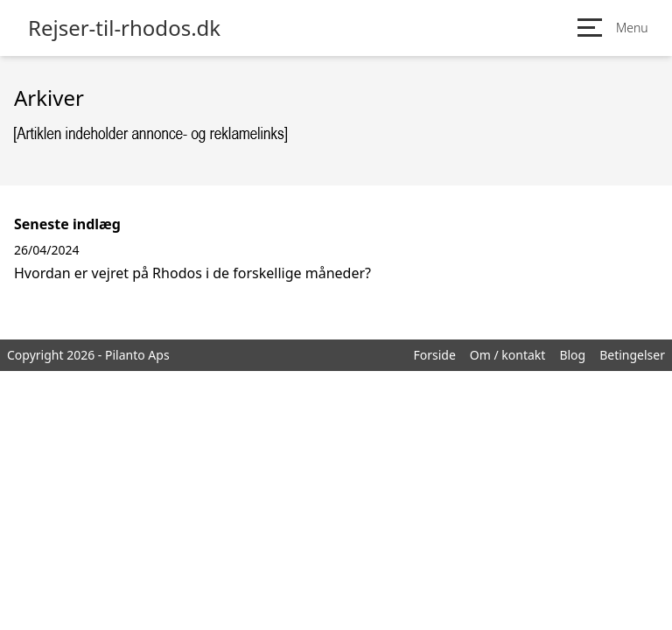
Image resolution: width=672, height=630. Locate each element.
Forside (434, 355)
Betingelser (632, 355)
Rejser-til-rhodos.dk (124, 28)
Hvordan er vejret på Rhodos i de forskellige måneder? (192, 273)
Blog (572, 355)
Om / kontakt (508, 355)
